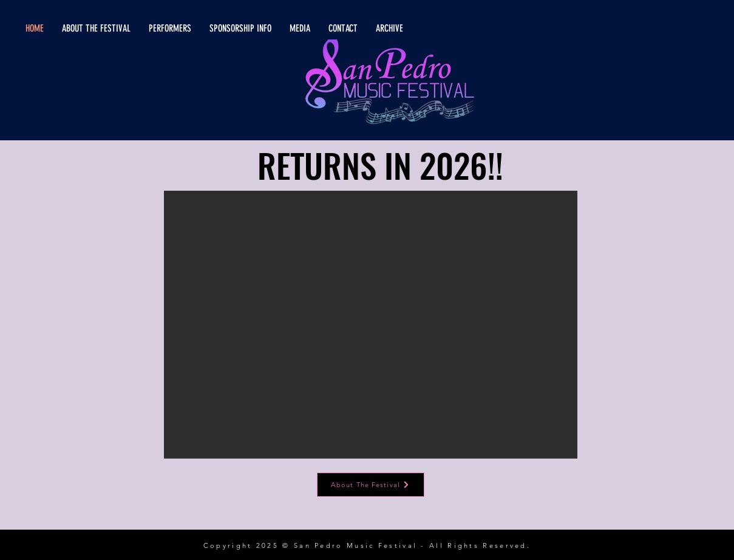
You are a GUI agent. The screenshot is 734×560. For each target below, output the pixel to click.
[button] (371, 325)
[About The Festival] (371, 485)
